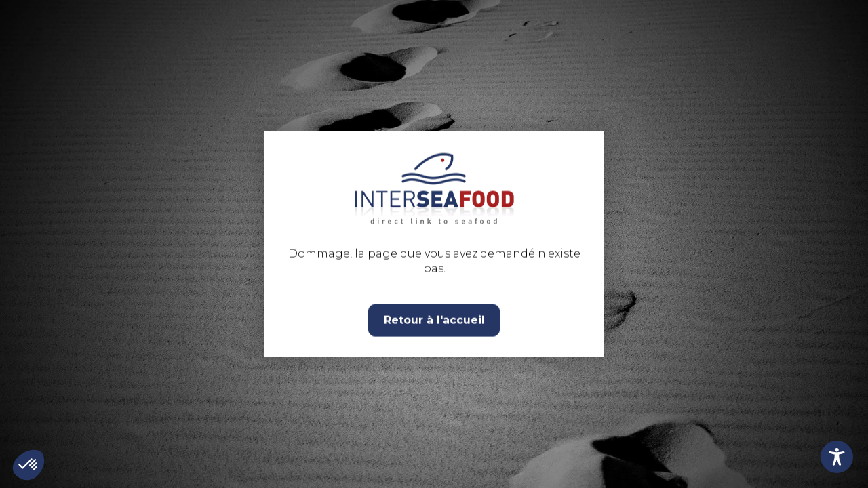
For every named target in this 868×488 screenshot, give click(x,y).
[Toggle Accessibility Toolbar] (837, 457)
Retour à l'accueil (434, 320)
